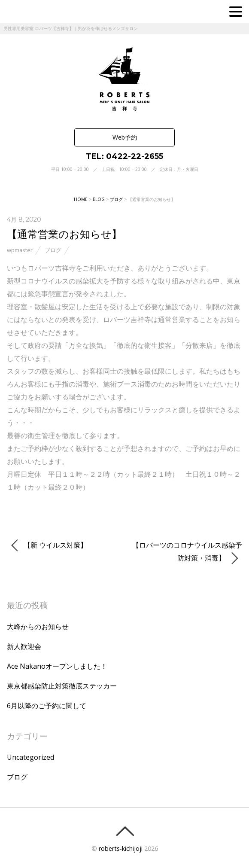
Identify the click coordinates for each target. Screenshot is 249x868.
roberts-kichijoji (121, 848)
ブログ (53, 250)
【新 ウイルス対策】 (49, 545)
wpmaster (20, 250)
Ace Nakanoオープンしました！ (57, 666)
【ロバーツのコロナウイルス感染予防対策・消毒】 (187, 553)
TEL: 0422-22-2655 (125, 156)
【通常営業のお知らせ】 (64, 234)
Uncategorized (30, 757)
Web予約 (125, 137)
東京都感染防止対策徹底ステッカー (62, 686)
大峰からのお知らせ (38, 627)
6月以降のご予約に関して (47, 706)
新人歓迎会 (24, 646)
